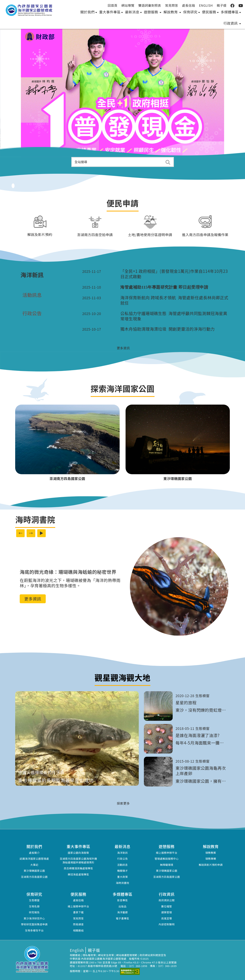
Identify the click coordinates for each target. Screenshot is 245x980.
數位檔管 (167, 906)
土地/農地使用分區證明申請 (150, 235)
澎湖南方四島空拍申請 (95, 235)
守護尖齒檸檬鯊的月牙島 (41, 772)
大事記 (34, 865)
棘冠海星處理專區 (78, 874)
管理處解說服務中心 (167, 859)
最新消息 (133, 12)
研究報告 (34, 912)
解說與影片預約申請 (211, 865)
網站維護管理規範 (127, 955)
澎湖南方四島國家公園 (34, 877)
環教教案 (211, 853)
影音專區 (122, 900)
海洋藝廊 (122, 912)
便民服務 (210, 12)
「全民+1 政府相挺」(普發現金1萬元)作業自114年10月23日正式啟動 (174, 274)
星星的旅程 (186, 703)
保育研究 (191, 12)
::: (242, 5)
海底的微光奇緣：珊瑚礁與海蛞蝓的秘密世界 (68, 572)
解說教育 (172, 12)
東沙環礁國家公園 (34, 871)
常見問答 (171, 5)
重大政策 (122, 877)
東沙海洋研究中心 (34, 918)
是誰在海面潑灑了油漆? (198, 735)
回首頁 (113, 5)
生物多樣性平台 (34, 930)
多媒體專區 (231, 12)
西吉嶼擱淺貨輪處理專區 (79, 868)
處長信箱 (188, 5)
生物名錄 (34, 906)
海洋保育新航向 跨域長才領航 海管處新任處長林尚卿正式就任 (174, 300)
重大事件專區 (111, 12)
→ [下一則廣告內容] (31, 533)
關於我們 (89, 12)
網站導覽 (128, 5)
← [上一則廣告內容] (20, 533)
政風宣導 (167, 918)
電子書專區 (123, 918)
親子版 (222, 5)
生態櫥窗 (34, 900)
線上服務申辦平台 (167, 853)
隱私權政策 (89, 955)
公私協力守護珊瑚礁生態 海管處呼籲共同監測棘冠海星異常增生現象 (174, 316)
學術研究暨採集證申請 (34, 924)
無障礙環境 (167, 865)
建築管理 (167, 912)
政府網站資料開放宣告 (153, 955)
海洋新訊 (122, 853)
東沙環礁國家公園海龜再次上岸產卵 (201, 771)
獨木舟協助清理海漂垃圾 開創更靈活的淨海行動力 (167, 329)
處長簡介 (34, 853)
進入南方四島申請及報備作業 (205, 235)
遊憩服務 (153, 12)
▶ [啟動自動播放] (41, 533)
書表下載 (78, 912)
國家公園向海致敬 (78, 853)
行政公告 (122, 859)
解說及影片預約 (40, 234)
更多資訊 (33, 599)
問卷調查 (78, 924)
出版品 (122, 906)
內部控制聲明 (167, 924)
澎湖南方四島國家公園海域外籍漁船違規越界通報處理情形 (78, 860)
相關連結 (78, 930)
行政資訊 (232, 23)
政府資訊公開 (167, 900)
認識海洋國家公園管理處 (34, 859)
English (206, 5)
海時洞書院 (123, 883)
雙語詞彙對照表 (150, 5)
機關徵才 (122, 871)
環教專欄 (211, 859)
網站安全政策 (106, 955)
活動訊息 (122, 865)
